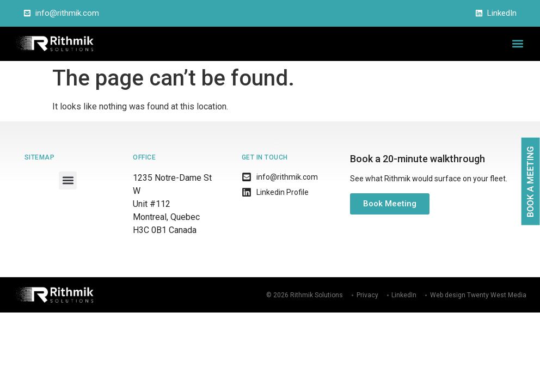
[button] (517, 44)
